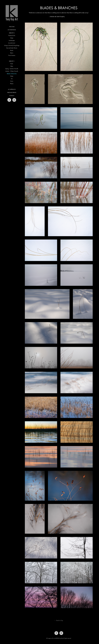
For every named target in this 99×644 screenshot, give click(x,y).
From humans (12, 55)
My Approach (12, 89)
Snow (12, 81)
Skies (12, 66)
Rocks (12, 50)
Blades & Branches (12, 74)
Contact (12, 96)
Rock (12, 64)
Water (12, 38)
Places (12, 84)
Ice (12, 79)
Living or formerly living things (12, 45)
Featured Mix (12, 35)
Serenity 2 (12, 33)
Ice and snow (12, 43)
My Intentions (12, 30)
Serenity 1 (12, 61)
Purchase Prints (12, 93)
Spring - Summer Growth (12, 69)
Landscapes (12, 40)
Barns (12, 53)
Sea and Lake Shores (12, 48)
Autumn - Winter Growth (12, 71)
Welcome (12, 27)
